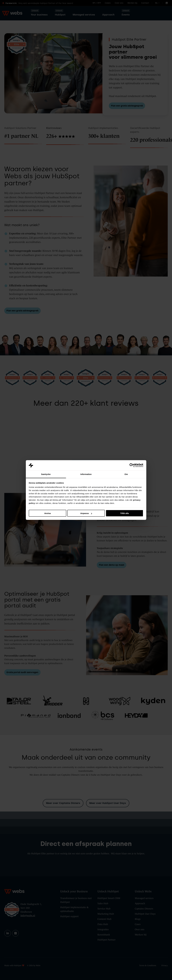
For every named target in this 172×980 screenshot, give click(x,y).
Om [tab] (126, 474)
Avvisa (48, 513)
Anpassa (86, 513)
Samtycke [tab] (46, 474)
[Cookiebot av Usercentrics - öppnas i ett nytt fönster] (132, 465)
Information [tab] (86, 474)
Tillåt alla (124, 513)
